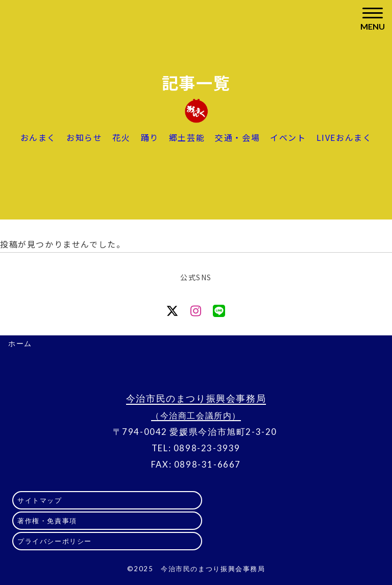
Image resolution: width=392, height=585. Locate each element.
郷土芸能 (187, 137)
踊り (150, 137)
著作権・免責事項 (47, 521)
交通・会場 (237, 137)
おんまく (38, 137)
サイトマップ (40, 500)
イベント (288, 137)
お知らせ (84, 137)
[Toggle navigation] (373, 19)
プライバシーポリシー (55, 541)
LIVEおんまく (344, 137)
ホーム (20, 343)
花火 (121, 137)
